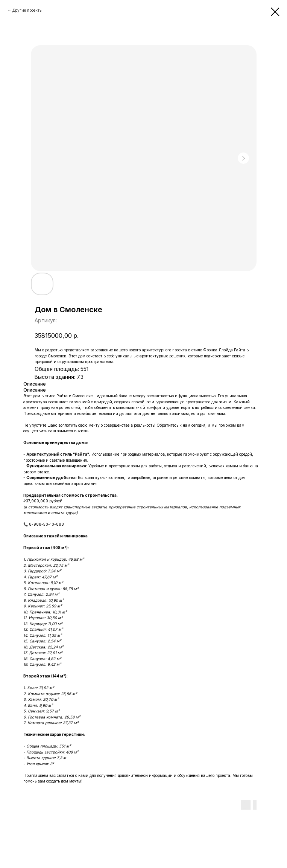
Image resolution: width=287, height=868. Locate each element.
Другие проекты (27, 10)
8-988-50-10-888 (46, 524)
